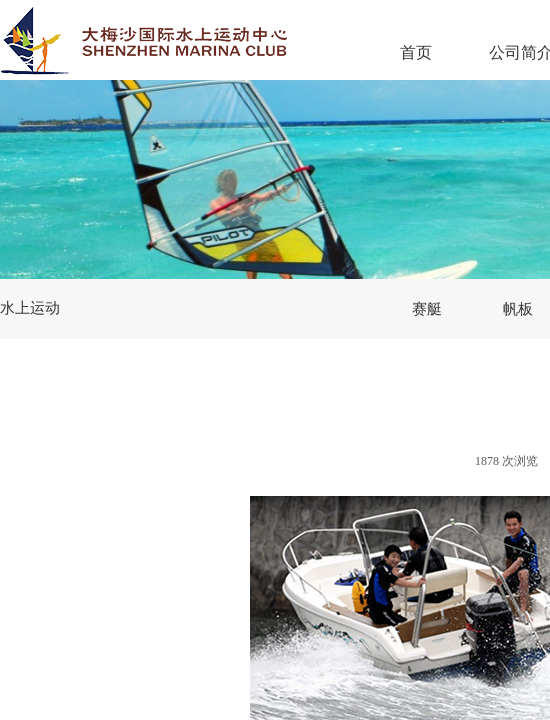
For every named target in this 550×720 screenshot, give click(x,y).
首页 (416, 52)
